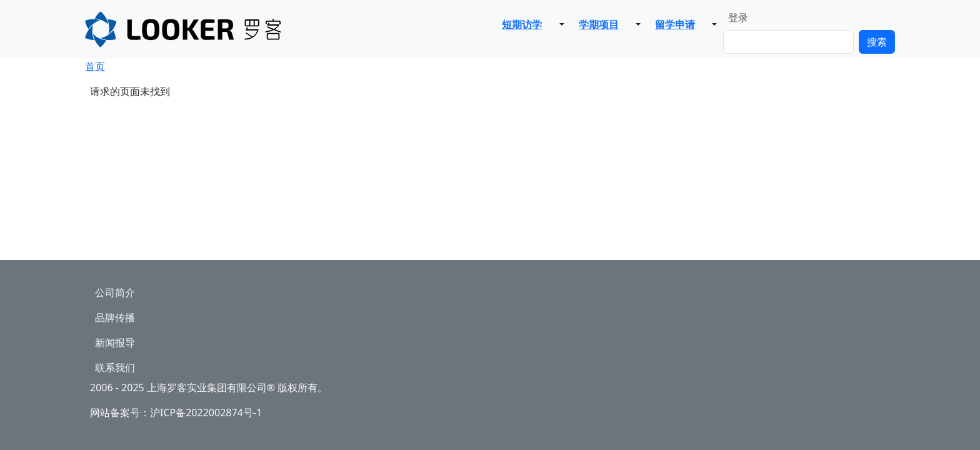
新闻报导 (115, 342)
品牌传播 (115, 317)
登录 (738, 17)
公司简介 (115, 292)
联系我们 (115, 367)
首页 (95, 66)
